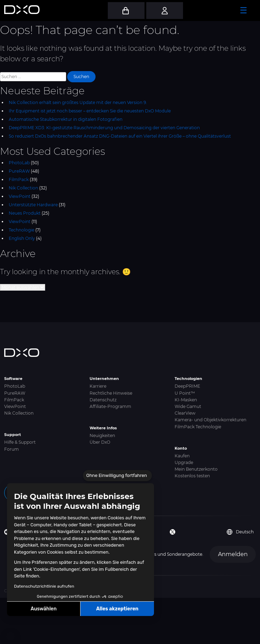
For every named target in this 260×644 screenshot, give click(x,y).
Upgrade (184, 462)
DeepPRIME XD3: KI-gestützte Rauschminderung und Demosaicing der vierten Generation (104, 128)
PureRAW (19, 171)
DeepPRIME (187, 386)
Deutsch (240, 532)
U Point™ (185, 393)
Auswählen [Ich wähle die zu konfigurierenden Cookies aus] (44, 609)
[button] (10, 636)
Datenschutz (103, 400)
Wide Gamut (188, 406)
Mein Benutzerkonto (196, 469)
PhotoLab (19, 163)
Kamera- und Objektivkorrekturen (210, 420)
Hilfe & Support (20, 442)
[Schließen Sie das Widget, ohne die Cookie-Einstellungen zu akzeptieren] (117, 476)
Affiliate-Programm (110, 406)
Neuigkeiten (102, 435)
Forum (12, 449)
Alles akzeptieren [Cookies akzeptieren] (117, 609)
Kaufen (182, 456)
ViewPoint (20, 196)
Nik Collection (23, 188)
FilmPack (19, 179)
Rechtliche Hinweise (111, 393)
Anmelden (233, 554)
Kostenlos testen (192, 476)
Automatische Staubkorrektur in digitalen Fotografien (66, 119)
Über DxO (100, 442)
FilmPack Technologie (198, 427)
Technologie (22, 230)
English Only (22, 238)
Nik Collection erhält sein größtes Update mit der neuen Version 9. (78, 102)
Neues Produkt (25, 213)
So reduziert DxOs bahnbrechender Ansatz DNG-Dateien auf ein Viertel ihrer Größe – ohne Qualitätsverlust (120, 136)
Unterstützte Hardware (33, 205)
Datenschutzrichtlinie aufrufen (44, 586)
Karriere (98, 386)
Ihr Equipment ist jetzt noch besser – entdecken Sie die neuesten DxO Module (90, 111)
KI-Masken (186, 400)
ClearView (185, 413)
